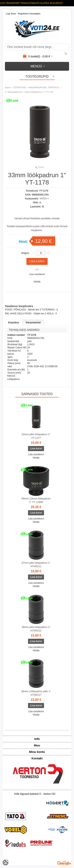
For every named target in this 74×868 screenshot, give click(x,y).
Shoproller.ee (64, 863)
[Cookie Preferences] (6, 862)
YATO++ (44, 199)
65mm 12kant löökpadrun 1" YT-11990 (36, 500)
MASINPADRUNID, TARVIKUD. (44, 87)
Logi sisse (11, 14)
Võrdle (37, 282)
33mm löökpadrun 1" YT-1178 (39, 92)
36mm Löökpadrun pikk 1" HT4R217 (36, 693)
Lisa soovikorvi (37, 274)
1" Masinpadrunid (13, 92)
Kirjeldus (14, 323)
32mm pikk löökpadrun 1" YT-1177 (36, 436)
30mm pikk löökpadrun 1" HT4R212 (36, 629)
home (8, 87)
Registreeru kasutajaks (29, 14)
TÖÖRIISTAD (20, 87)
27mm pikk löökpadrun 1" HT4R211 (36, 565)
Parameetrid (33, 323)
